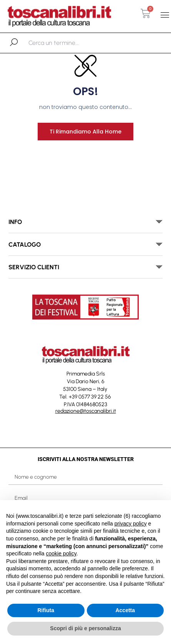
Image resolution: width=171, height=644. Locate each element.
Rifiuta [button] (46, 610)
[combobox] (68, 43)
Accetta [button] (125, 610)
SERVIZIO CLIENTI (34, 267)
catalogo (25, 245)
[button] (165, 15)
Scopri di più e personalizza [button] (85, 628)
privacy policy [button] (131, 524)
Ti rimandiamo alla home (85, 132)
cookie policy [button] (61, 553)
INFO (15, 222)
